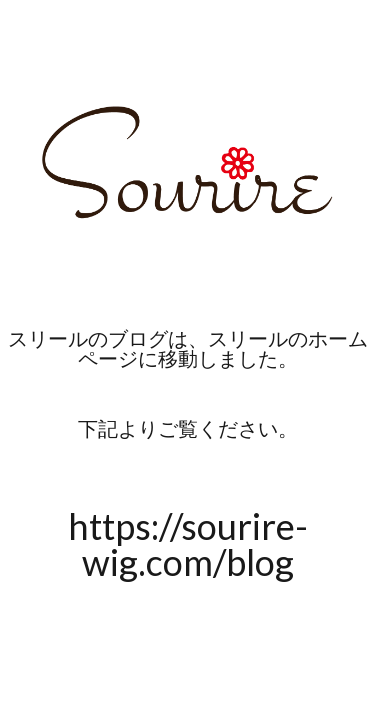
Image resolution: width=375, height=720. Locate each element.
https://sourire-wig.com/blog (188, 544)
